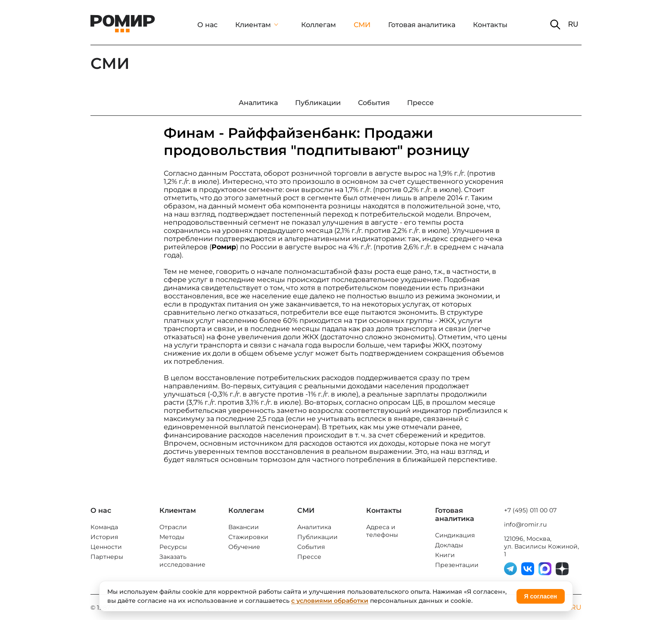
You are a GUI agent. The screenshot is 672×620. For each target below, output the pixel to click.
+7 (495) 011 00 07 (530, 510)
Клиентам (253, 25)
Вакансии (244, 527)
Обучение (244, 547)
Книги (445, 555)
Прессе (309, 557)
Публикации (317, 537)
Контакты (490, 25)
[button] (555, 25)
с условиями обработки (330, 601)
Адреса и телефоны (382, 531)
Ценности (106, 547)
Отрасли (173, 527)
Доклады (449, 545)
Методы (172, 537)
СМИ (362, 25)
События (311, 547)
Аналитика (314, 527)
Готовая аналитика (422, 25)
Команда (104, 527)
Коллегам (319, 25)
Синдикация (455, 535)
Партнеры (107, 557)
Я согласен (541, 596)
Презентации (457, 565)
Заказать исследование (182, 561)
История (104, 537)
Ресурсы (173, 547)
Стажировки (248, 537)
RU (573, 24)
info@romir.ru (525, 524)
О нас (207, 25)
